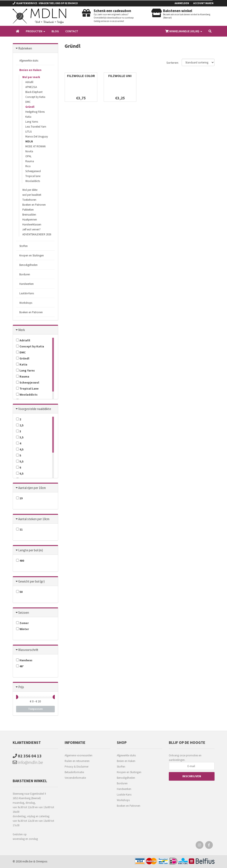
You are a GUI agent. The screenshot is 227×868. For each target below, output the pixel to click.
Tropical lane (33, 176)
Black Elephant (34, 92)
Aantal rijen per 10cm (32, 488)
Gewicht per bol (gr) (31, 581)
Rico (28, 166)
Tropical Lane (27, 389)
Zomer (22, 623)
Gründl (30, 107)
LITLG (29, 132)
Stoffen (24, 246)
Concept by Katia (35, 97)
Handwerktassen (32, 224)
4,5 (20, 449)
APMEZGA (31, 87)
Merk (22, 330)
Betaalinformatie (74, 772)
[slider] (16, 697)
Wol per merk (31, 77)
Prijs (21, 687)
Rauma (30, 161)
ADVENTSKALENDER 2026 (37, 234)
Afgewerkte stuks (29, 61)
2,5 (20, 425)
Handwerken (27, 284)
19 (19, 498)
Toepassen (35, 709)
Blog (55, 31)
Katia (28, 117)
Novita (29, 151)
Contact (72, 31)
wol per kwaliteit (32, 195)
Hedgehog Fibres (35, 112)
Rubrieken (25, 48)
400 (20, 561)
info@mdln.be (28, 762)
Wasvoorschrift (28, 650)
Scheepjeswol (33, 171)
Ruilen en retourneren (77, 761)
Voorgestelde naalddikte (35, 409)
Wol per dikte (30, 190)
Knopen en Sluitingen (32, 255)
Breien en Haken (30, 70)
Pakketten (28, 210)
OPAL (28, 156)
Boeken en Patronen (34, 205)
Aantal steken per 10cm (34, 519)
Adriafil (29, 82)
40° (20, 666)
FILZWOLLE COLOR (81, 76)
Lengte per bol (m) (31, 550)
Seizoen (24, 613)
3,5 (20, 437)
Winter (23, 629)
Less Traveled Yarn (36, 127)
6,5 (20, 473)
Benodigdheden (28, 265)
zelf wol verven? (31, 229)
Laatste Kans (27, 293)
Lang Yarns (32, 122)
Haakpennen (30, 220)
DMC (28, 102)
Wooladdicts (33, 181)
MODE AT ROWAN (35, 146)
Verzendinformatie (75, 778)
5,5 (20, 461)
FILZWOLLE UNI (120, 76)
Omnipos (42, 861)
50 (19, 592)
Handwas (24, 660)
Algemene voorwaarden (78, 755)
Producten (35, 31)
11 (19, 529)
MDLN (29, 141)
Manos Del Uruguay (37, 136)
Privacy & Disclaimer (77, 767)
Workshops (26, 303)
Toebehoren (29, 200)
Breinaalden (29, 215)
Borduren (25, 274)
